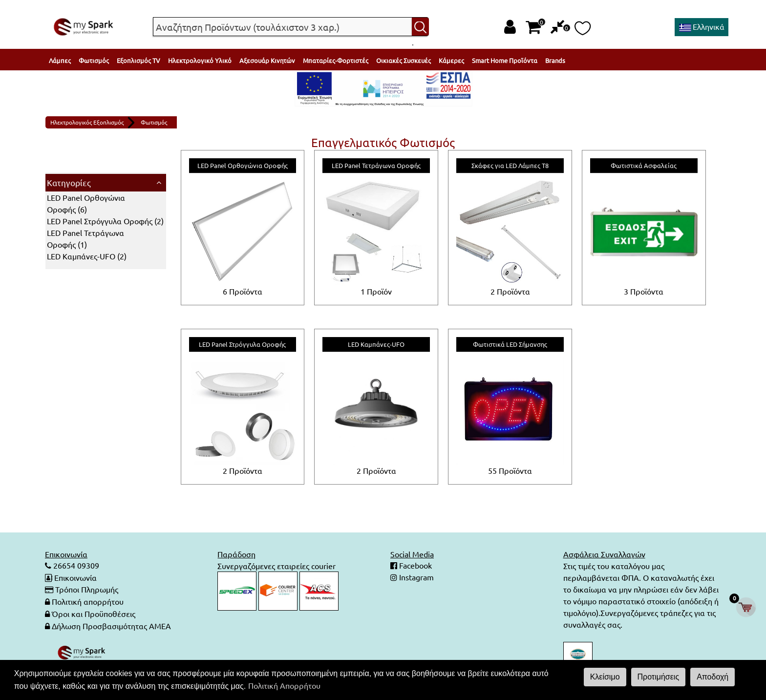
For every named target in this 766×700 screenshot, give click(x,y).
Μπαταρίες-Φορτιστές (336, 60)
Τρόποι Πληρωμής (87, 589)
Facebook (415, 566)
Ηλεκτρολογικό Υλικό (200, 60)
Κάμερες (451, 60)
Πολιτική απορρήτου (88, 601)
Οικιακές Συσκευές (404, 60)
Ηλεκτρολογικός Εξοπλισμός (87, 122)
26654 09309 (75, 566)
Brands (555, 60)
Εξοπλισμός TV (138, 60)
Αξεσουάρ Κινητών (267, 60)
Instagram (415, 577)
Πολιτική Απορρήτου (284, 685)
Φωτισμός (94, 60)
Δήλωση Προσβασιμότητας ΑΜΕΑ (111, 624)
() (105, 221)
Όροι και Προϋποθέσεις (94, 613)
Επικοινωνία (75, 577)
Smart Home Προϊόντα (505, 60)
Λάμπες (60, 60)
